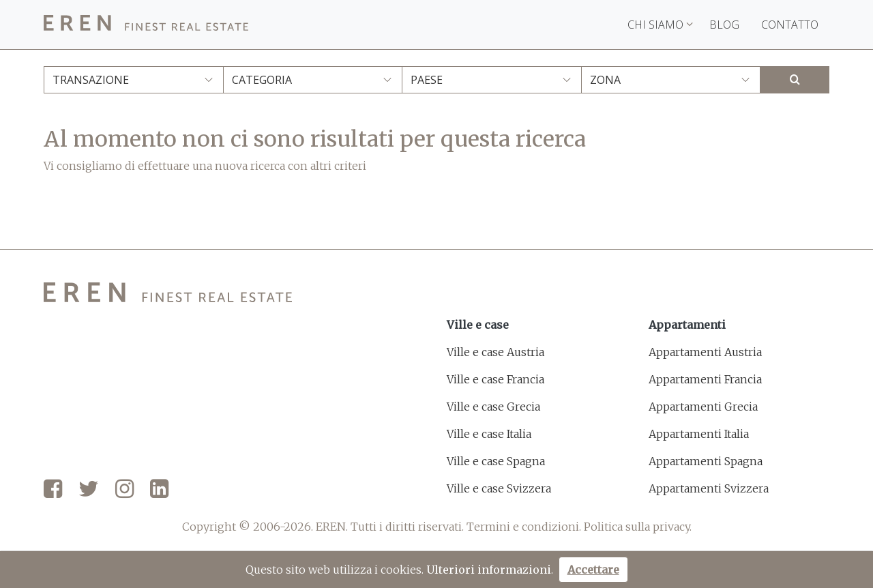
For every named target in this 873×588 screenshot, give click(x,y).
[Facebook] (53, 490)
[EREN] (146, 25)
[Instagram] (124, 490)
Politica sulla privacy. (638, 527)
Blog (724, 25)
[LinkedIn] (159, 490)
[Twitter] (89, 490)
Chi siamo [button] (660, 25)
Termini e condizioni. (524, 527)
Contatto (790, 25)
